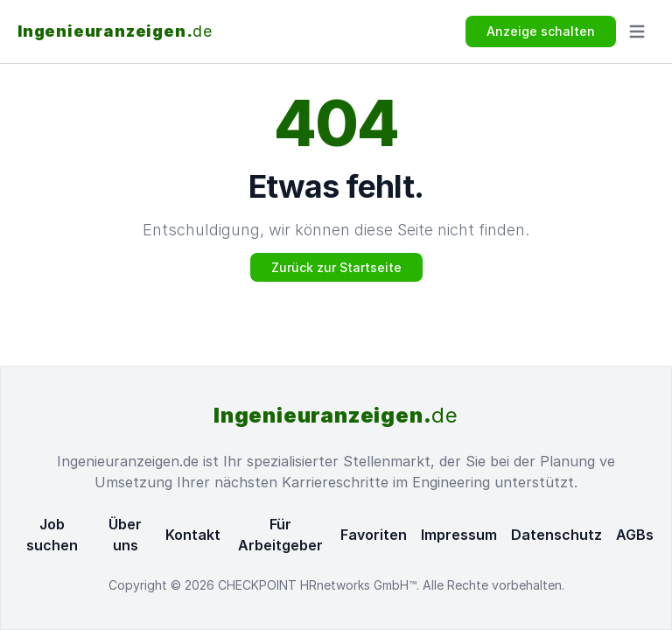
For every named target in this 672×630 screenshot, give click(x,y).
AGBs (635, 535)
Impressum (459, 535)
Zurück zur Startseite (336, 267)
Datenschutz (556, 535)
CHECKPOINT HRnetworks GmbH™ (317, 585)
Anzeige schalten (541, 31)
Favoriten (374, 535)
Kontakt (193, 535)
